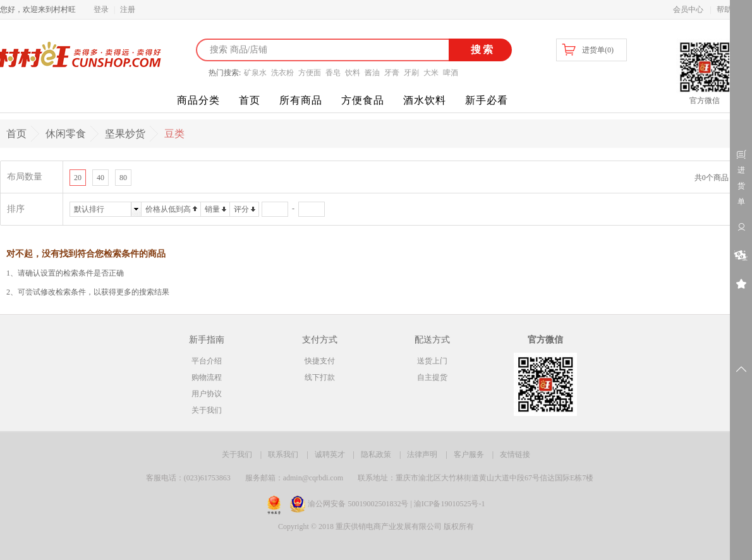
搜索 (481, 50)
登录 (101, 9)
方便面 (310, 73)
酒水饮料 (425, 100)
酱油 (372, 73)
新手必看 (487, 100)
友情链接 (515, 454)
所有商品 (301, 100)
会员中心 (688, 9)
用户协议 (207, 394)
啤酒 (451, 73)
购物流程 (207, 377)
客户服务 (469, 454)
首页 (250, 100)
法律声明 (422, 454)
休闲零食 (66, 134)
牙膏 (392, 73)
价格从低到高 (168, 209)
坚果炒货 (125, 134)
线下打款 (320, 377)
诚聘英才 (330, 454)
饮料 (353, 73)
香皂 (333, 73)
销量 (212, 209)
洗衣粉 (282, 73)
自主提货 (432, 377)
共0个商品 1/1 (717, 178)
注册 (128, 9)
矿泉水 (255, 73)
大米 (431, 73)
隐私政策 (376, 454)
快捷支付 (320, 361)
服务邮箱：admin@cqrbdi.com (294, 478)
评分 (241, 209)
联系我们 (283, 454)
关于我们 (207, 410)
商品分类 (198, 100)
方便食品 (363, 100)
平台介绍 (207, 361)
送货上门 (432, 361)
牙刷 (411, 73)
